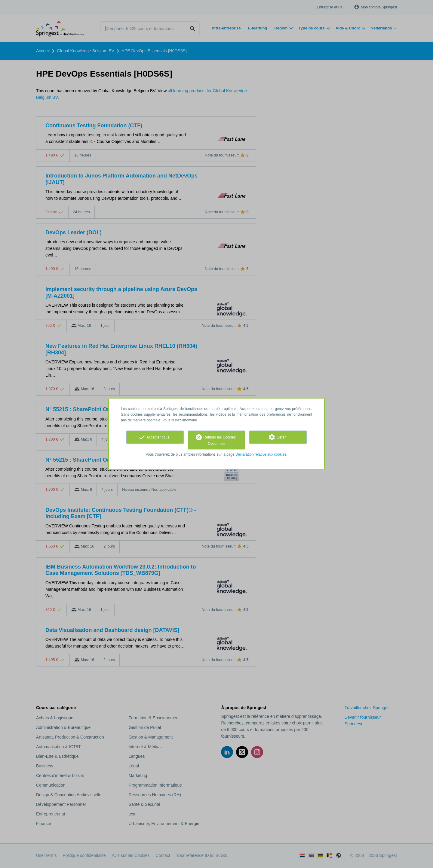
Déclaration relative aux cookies (261, 454)
